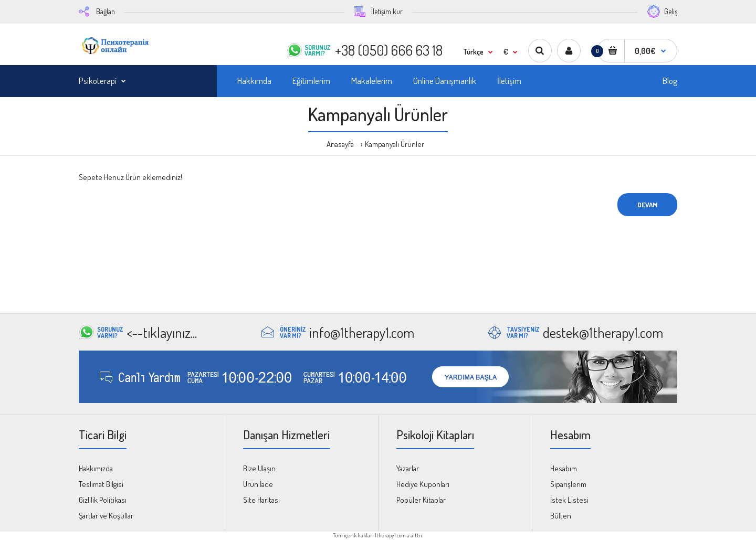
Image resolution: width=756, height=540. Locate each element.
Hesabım (564, 468)
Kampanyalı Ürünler (395, 144)
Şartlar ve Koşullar (106, 516)
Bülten (561, 516)
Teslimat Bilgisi (101, 484)
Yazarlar (408, 468)
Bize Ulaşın (259, 468)
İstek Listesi (569, 500)
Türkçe (474, 52)
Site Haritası (261, 500)
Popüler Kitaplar (421, 500)
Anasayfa (340, 144)
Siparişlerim (568, 484)
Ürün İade (258, 484)
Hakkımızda (96, 468)
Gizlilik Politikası (103, 500)
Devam (647, 205)
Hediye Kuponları (423, 484)
